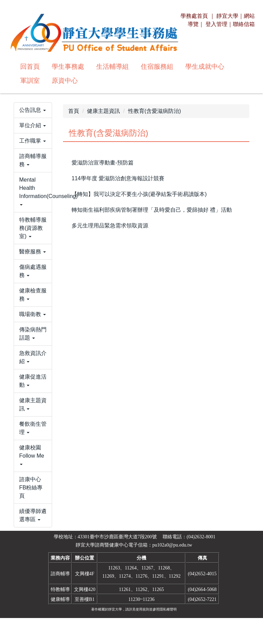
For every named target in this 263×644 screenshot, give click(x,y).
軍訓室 (30, 81)
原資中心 (65, 81)
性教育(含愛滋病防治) (155, 111)
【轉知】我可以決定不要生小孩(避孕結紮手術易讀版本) (139, 194)
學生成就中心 (205, 67)
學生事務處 (68, 67)
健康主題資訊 (103, 111)
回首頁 (30, 67)
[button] (33, 119)
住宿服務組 (157, 67)
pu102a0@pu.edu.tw (172, 571)
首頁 (74, 111)
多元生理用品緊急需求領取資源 (110, 226)
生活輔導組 (112, 67)
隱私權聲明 (168, 635)
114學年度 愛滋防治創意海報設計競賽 (118, 178)
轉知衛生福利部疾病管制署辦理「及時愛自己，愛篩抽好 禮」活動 (152, 210)
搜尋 (166, 80)
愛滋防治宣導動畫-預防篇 (103, 163)
